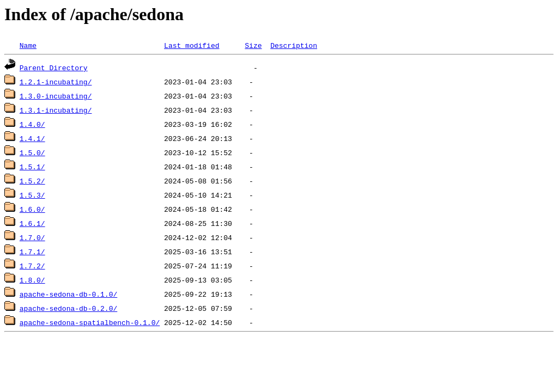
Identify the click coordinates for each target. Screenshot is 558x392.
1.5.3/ (32, 195)
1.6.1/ (32, 223)
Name (28, 45)
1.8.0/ (32, 280)
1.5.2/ (32, 181)
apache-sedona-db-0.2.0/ (68, 308)
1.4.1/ (32, 138)
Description (294, 45)
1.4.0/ (32, 124)
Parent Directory (54, 68)
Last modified (192, 45)
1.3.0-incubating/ (56, 96)
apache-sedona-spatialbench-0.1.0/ (90, 322)
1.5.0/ (32, 152)
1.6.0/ (32, 209)
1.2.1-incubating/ (56, 82)
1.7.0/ (32, 237)
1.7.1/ (32, 252)
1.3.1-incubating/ (56, 110)
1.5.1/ (32, 167)
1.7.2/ (32, 266)
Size (253, 45)
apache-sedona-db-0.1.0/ (68, 294)
